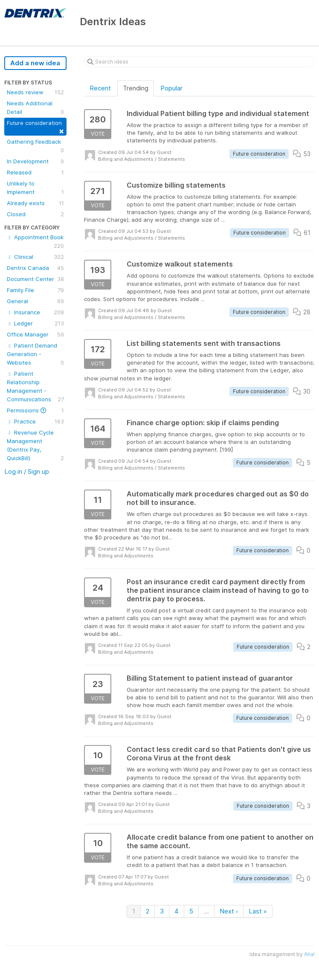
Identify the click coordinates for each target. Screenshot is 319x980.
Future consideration (35, 127)
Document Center (35, 279)
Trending (136, 88)
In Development (35, 161)
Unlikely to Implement (35, 188)
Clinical (35, 257)
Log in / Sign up (27, 471)
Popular (171, 88)
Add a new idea (35, 63)
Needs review (35, 92)
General (35, 301)
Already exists (35, 203)
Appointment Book (35, 242)
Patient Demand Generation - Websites (35, 354)
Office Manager (35, 334)
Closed (35, 214)
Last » (258, 911)
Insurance (35, 312)
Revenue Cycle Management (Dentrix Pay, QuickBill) (35, 446)
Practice (35, 421)
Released (35, 172)
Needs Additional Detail (35, 108)
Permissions (35, 410)
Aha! (309, 954)
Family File (35, 290)
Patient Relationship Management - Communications (35, 387)
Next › (229, 911)
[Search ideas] (199, 62)
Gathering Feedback (35, 146)
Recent (100, 88)
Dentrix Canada (35, 268)
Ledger (35, 323)
